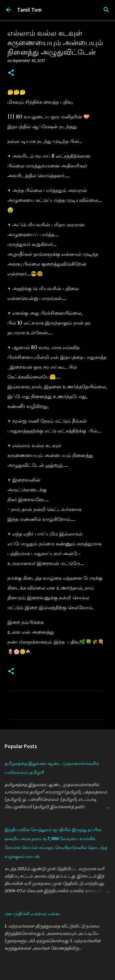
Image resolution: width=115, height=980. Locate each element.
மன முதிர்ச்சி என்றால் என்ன (32, 914)
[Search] (106, 10)
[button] (11, 73)
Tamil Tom (29, 10)
